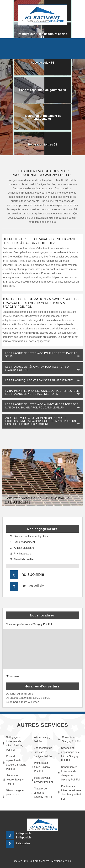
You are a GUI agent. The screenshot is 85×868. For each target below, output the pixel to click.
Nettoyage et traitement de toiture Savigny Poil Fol (13, 743)
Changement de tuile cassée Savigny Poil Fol (42, 752)
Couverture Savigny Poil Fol (69, 739)
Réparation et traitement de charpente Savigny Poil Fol (69, 773)
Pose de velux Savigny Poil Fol (42, 780)
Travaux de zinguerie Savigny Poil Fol (42, 793)
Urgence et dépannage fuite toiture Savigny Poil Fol (69, 754)
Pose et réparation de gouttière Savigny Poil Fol (15, 763)
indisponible (32, 574)
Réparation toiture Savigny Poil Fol (13, 780)
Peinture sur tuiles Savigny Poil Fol (40, 767)
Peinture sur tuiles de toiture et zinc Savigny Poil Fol (70, 792)
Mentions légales (61, 861)
